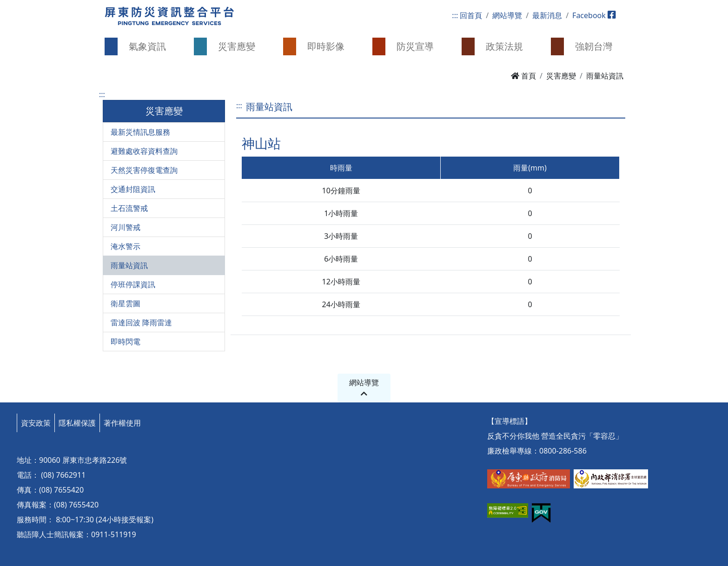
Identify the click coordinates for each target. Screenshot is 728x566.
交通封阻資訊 (133, 189)
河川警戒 (126, 227)
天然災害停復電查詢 (144, 170)
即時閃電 (126, 342)
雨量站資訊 (129, 265)
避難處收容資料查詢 (144, 151)
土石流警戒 (129, 208)
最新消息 (547, 15)
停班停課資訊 (133, 284)
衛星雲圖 (126, 303)
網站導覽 (507, 15)
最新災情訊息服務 (140, 132)
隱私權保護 (77, 423)
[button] (141, 46)
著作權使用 (122, 423)
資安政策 (36, 423)
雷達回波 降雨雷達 (141, 322)
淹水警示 (126, 246)
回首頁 (471, 15)
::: (455, 15)
